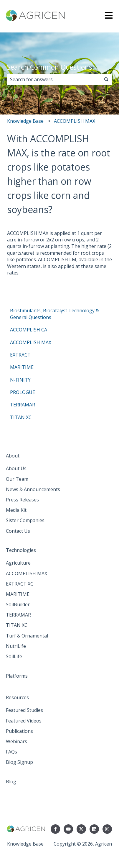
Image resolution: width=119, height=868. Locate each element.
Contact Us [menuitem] (18, 531)
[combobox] (54, 79)
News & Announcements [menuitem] (33, 489)
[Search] (106, 79)
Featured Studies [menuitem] (24, 710)
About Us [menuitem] (16, 468)
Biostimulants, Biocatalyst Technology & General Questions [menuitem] (54, 314)
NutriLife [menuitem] (16, 646)
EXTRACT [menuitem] (20, 355)
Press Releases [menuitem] (22, 500)
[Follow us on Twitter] (81, 829)
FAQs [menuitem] (11, 752)
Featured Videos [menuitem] (24, 721)
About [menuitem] (13, 456)
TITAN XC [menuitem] (21, 417)
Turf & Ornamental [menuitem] (27, 636)
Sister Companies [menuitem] (25, 520)
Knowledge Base (25, 121)
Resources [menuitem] (17, 697)
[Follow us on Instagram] (107, 829)
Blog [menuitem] (11, 782)
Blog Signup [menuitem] (19, 762)
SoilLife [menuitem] (14, 656)
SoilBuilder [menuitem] (18, 604)
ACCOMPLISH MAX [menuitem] (31, 342)
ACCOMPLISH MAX (75, 121)
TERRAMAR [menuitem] (23, 405)
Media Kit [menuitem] (16, 510)
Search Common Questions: (51, 67)
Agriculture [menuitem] (18, 563)
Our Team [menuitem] (17, 479)
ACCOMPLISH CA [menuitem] (29, 330)
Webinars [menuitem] (16, 741)
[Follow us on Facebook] (55, 829)
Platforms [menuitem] (17, 676)
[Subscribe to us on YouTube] (68, 829)
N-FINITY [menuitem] (20, 380)
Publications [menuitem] (19, 731)
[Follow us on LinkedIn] (94, 829)
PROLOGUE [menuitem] (23, 392)
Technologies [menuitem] (21, 550)
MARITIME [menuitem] (22, 367)
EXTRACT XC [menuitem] (20, 584)
